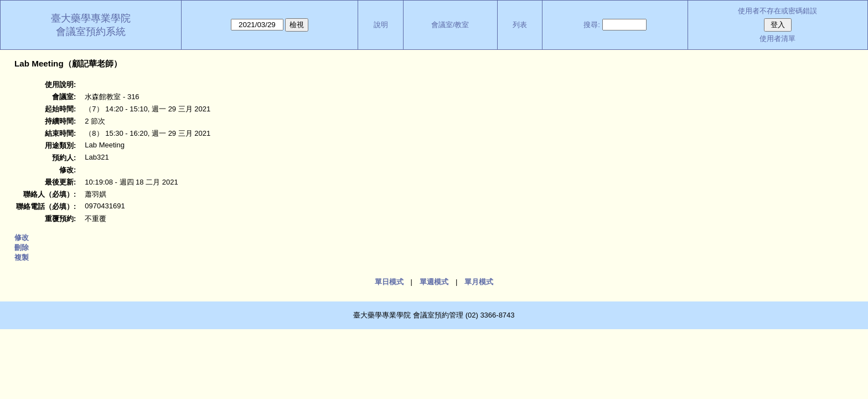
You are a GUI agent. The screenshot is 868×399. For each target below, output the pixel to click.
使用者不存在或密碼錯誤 (777, 11)
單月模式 (479, 282)
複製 (22, 257)
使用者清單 (777, 39)
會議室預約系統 (91, 32)
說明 (381, 25)
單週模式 (434, 282)
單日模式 (389, 282)
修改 (22, 237)
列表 (520, 25)
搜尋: (592, 25)
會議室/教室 (450, 25)
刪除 (22, 247)
